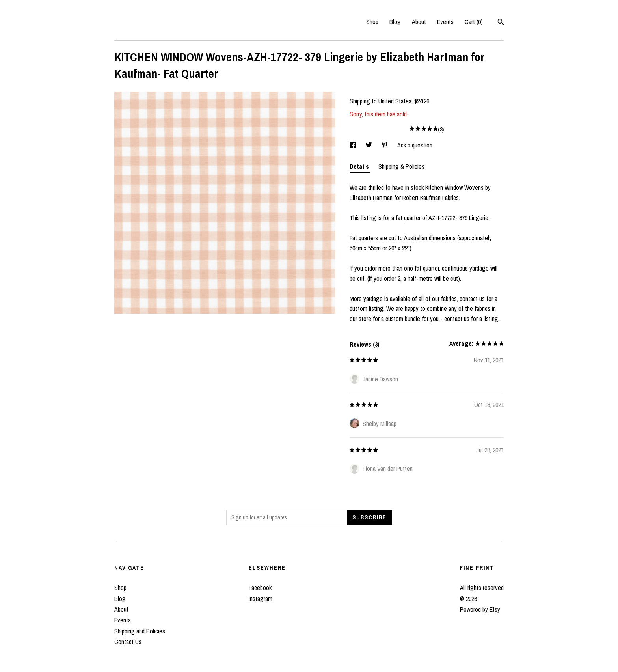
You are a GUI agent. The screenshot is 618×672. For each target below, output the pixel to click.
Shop (372, 22)
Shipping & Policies (401, 166)
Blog (395, 22)
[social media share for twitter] (369, 145)
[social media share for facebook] (354, 145)
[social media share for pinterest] (385, 145)
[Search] (501, 23)
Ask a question (415, 145)
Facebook (260, 588)
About (419, 22)
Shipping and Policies (140, 631)
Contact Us (128, 642)
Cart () (474, 22)
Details (360, 166)
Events (445, 22)
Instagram (261, 599)
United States (395, 101)
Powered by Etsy (480, 609)
